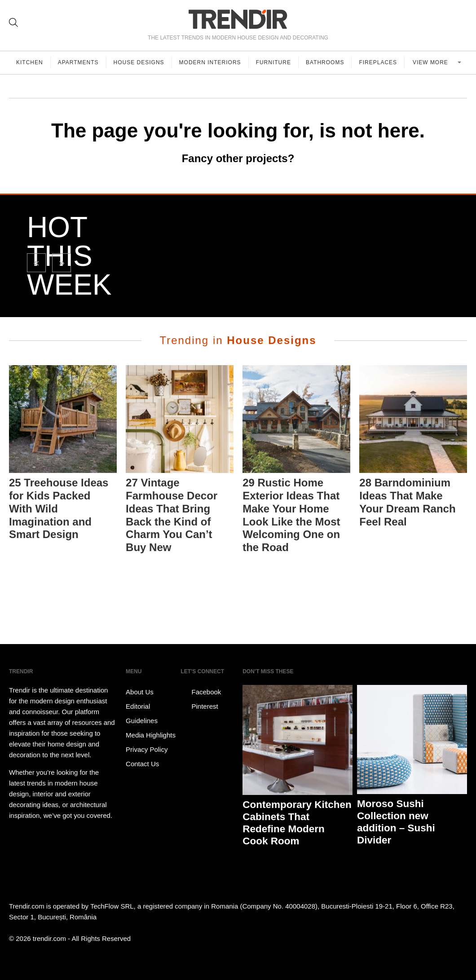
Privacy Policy (147, 749)
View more (431, 62)
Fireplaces (378, 62)
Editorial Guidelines (142, 713)
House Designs (139, 62)
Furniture (273, 62)
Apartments (78, 62)
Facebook (201, 692)
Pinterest (199, 706)
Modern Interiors (210, 62)
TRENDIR (238, 19)
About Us (140, 692)
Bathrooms (325, 62)
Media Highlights (151, 735)
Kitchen (30, 62)
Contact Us (142, 764)
